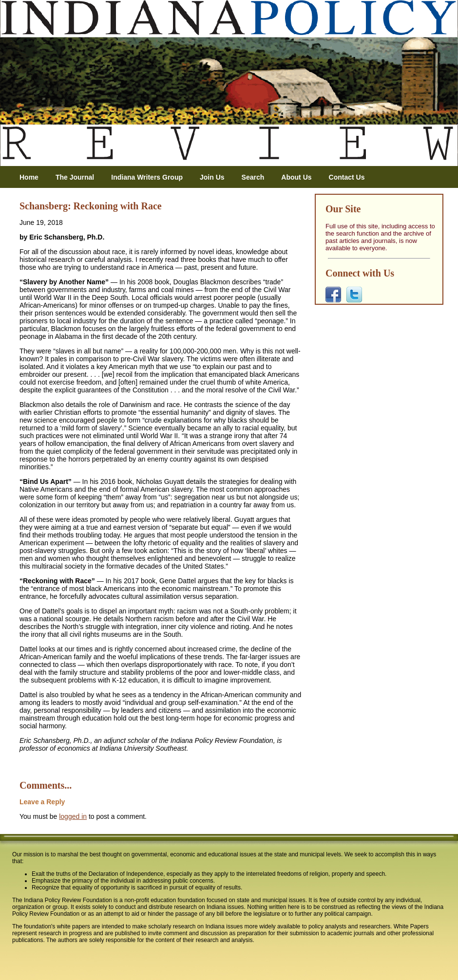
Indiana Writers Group (147, 177)
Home (29, 177)
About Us (296, 177)
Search (253, 177)
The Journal (75, 177)
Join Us (212, 177)
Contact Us (347, 177)
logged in (73, 816)
